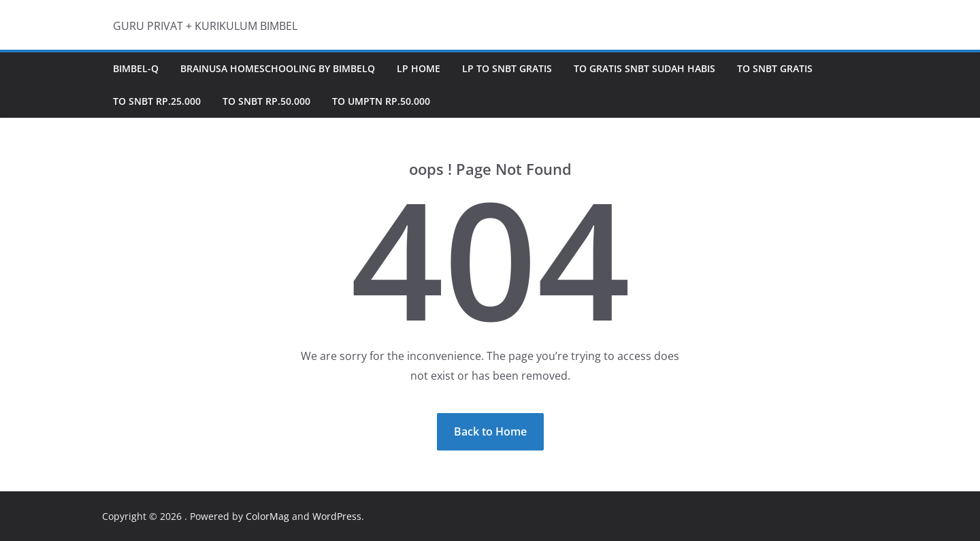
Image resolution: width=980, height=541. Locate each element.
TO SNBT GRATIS (775, 68)
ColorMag (267, 516)
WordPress (337, 516)
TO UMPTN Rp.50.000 (381, 101)
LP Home (419, 68)
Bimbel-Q (136, 68)
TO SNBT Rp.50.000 (266, 101)
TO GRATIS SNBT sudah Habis (644, 68)
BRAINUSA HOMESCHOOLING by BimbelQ (278, 68)
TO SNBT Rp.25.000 (157, 101)
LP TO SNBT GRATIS (507, 68)
